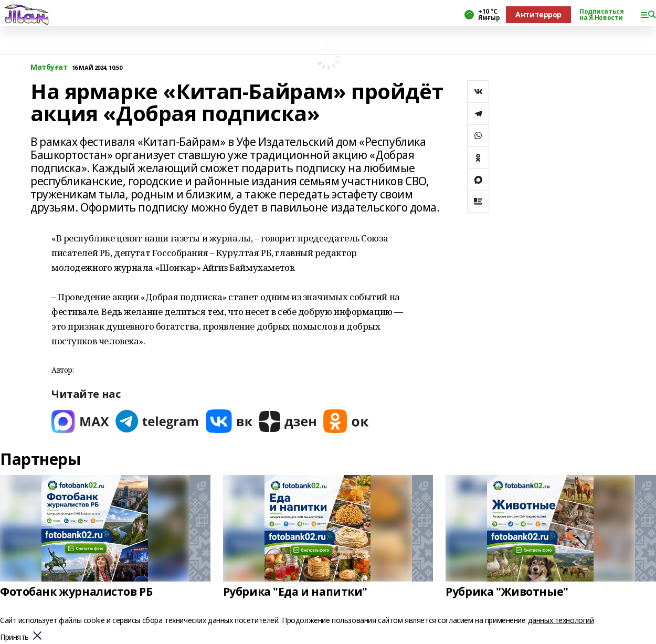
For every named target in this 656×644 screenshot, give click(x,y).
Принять (14, 637)
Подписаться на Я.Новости (601, 15)
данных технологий (561, 620)
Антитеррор (538, 14)
